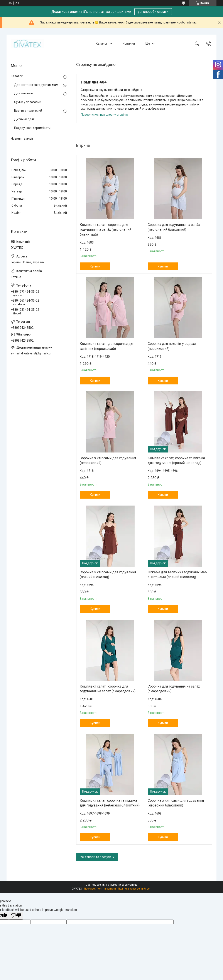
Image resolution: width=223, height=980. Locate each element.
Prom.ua (132, 885)
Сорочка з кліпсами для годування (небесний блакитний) (176, 803)
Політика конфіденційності (135, 889)
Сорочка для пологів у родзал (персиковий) (172, 346)
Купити (95, 266)
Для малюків (24, 93)
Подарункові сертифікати (32, 128)
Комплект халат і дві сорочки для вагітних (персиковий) (107, 346)
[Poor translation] (16, 916)
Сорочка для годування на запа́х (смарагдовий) (174, 689)
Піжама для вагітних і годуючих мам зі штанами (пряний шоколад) (177, 575)
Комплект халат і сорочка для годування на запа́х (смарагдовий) (108, 689)
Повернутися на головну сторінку (105, 115)
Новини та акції (22, 139)
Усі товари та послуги (96, 857)
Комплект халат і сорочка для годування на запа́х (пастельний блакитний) (106, 230)
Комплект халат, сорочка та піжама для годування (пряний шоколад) (176, 460)
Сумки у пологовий (28, 102)
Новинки (129, 43)
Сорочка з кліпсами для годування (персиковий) (108, 460)
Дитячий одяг (24, 119)
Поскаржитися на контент (100, 889)
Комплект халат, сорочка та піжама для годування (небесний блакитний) (110, 803)
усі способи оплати (153, 12)
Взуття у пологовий (28, 111)
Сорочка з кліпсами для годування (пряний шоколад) (108, 575)
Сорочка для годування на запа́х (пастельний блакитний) (174, 227)
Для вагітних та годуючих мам (36, 85)
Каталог (102, 43)
